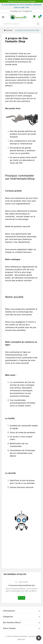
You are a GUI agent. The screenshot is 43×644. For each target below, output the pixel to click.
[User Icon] (34, 17)
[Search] (38, 24)
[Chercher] (19, 24)
